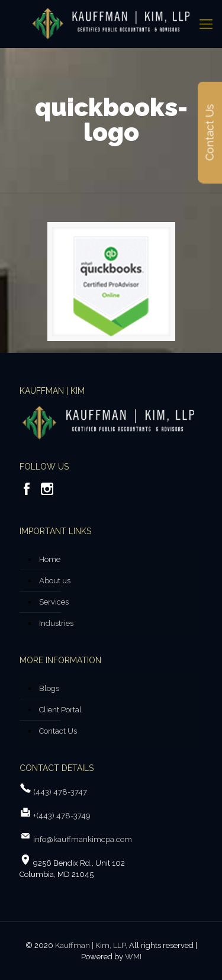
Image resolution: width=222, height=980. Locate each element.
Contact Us (58, 731)
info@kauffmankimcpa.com (82, 839)
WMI (133, 957)
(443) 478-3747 (60, 792)
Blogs (49, 688)
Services (54, 602)
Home (50, 559)
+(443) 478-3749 (62, 816)
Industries (56, 623)
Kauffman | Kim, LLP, (91, 945)
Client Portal (60, 710)
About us (55, 581)
